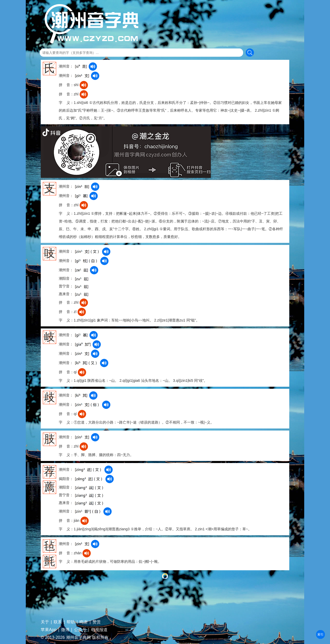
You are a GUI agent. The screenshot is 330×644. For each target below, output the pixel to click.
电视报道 (99, 630)
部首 (320, 634)
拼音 (320, 634)
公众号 (80, 630)
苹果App (48, 630)
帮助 (71, 622)
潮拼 (320, 634)
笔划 (320, 634)
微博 (65, 630)
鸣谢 (84, 622)
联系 (58, 622)
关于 (45, 622)
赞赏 (97, 622)
